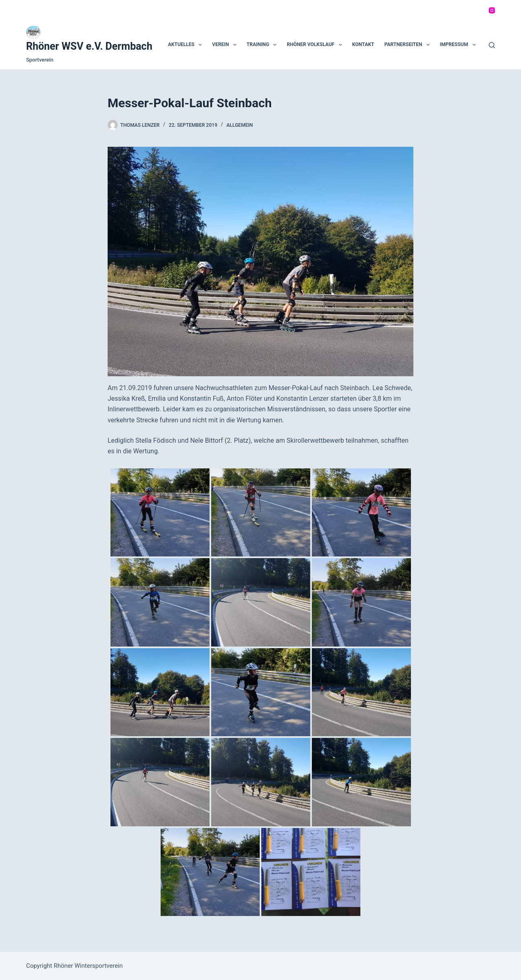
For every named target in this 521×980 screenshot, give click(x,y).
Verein (226, 45)
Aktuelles (187, 45)
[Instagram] (492, 10)
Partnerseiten (409, 45)
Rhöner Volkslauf (316, 45)
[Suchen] (492, 45)
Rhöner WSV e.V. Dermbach (89, 46)
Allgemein (240, 125)
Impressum (459, 45)
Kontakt (363, 44)
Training (263, 45)
